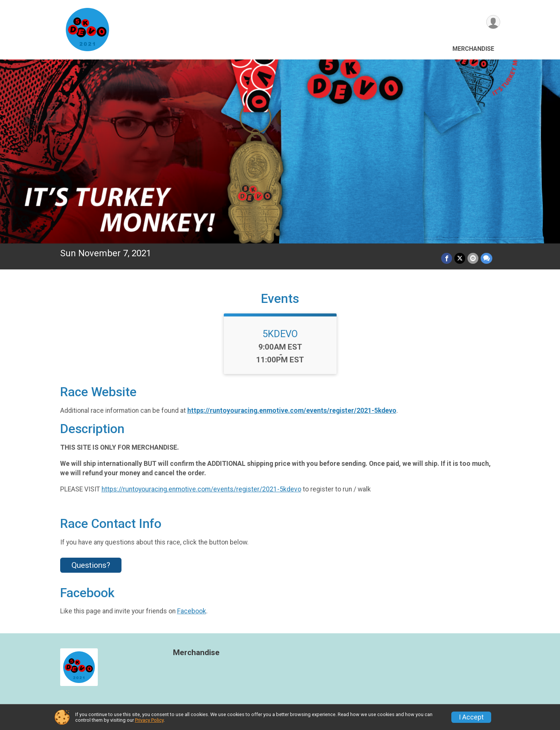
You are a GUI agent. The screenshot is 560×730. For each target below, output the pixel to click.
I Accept (471, 717)
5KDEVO (280, 334)
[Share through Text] (486, 258)
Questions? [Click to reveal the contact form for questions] (91, 565)
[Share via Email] (473, 258)
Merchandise (473, 49)
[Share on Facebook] (447, 258)
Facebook (192, 611)
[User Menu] (493, 22)
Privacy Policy (149, 720)
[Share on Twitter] (460, 258)
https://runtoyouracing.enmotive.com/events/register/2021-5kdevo (292, 411)
